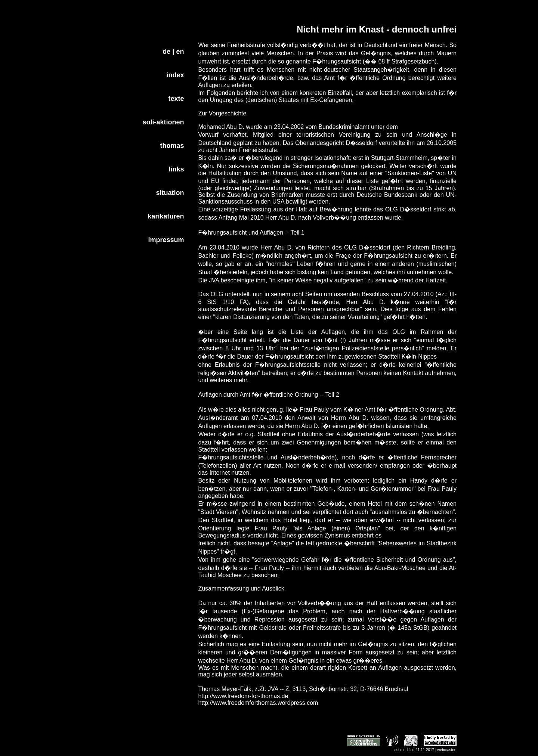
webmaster (446, 750)
